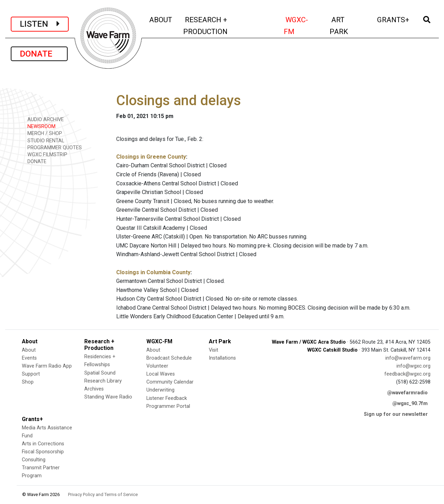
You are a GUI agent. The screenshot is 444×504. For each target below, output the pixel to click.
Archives (94, 389)
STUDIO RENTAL (43, 140)
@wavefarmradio (407, 393)
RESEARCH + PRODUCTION (220, 26)
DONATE (39, 54)
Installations (222, 358)
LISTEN (40, 24)
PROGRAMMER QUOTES (52, 147)
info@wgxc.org (413, 366)
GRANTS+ (394, 19)
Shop (28, 382)
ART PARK (348, 26)
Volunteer (157, 366)
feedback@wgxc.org (407, 374)
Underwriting (160, 390)
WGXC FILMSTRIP (45, 154)
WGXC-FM (302, 26)
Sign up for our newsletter (396, 414)
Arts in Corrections (43, 444)
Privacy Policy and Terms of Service (103, 494)
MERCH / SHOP (42, 133)
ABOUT (161, 19)
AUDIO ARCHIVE (43, 119)
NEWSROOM (39, 126)
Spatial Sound (100, 373)
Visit (214, 350)
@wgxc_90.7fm (410, 404)
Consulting (34, 460)
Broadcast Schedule (169, 358)
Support (31, 374)
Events (29, 358)
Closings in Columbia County (153, 272)
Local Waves (161, 374)
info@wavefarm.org (408, 358)
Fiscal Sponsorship (43, 452)
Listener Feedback (167, 398)
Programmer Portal (168, 406)
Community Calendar (170, 382)
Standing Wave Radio (108, 397)
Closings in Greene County (151, 157)
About (29, 350)
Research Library (103, 381)
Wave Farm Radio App (47, 366)
